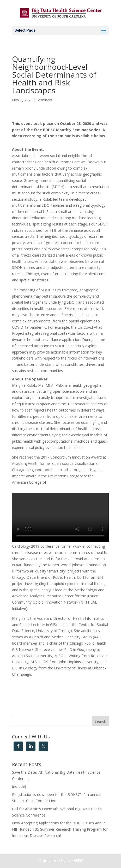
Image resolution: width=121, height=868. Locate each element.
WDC (79, 861)
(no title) (19, 786)
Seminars (45, 100)
